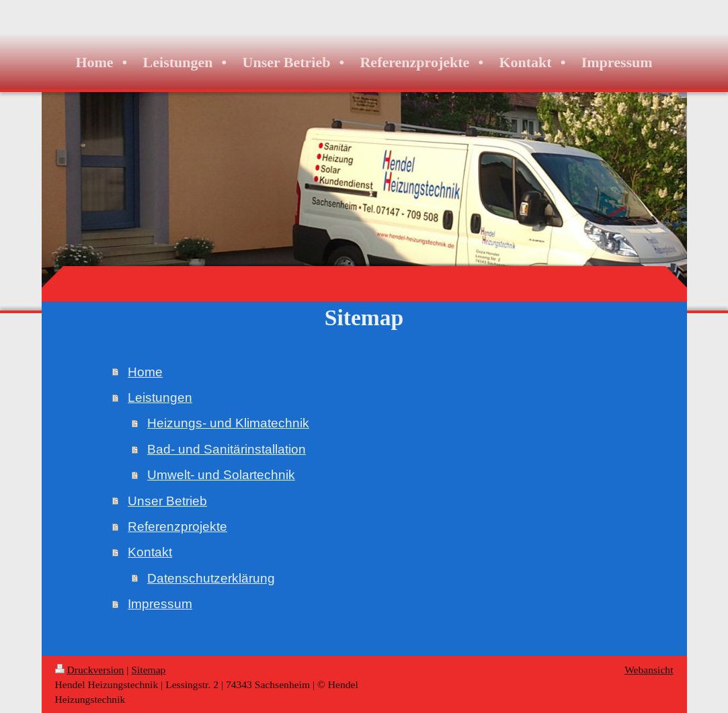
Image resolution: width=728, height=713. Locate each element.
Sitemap (148, 670)
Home (145, 372)
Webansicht (649, 670)
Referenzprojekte (177, 526)
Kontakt (150, 552)
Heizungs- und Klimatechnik (228, 423)
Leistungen (160, 397)
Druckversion (90, 670)
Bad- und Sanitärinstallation (227, 449)
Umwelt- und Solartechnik (221, 474)
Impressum (160, 603)
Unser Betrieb (167, 501)
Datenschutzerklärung (211, 578)
